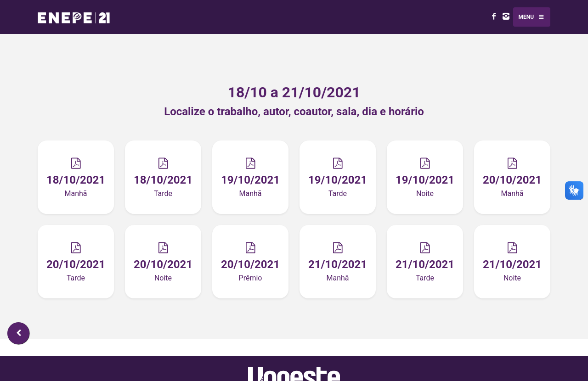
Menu (532, 22)
